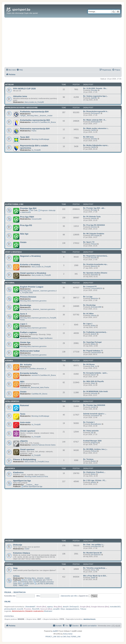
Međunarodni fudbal (30, 351)
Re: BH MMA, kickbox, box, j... (95, 449)
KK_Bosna (52, 122)
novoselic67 (95, 416)
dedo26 (94, 334)
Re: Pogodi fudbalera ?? (93, 351)
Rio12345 (36, 609)
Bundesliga (26, 305)
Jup (92, 433)
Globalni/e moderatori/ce (34, 611)
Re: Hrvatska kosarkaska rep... (96, 264)
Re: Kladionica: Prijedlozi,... (94, 472)
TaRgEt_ (23, 116)
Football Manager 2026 (92, 441)
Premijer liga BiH (28, 208)
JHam (93, 383)
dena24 (66, 607)
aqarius (50, 607)
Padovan (41, 445)
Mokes (93, 344)
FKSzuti (94, 244)
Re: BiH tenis (88, 137)
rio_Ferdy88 (39, 102)
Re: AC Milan (88, 314)
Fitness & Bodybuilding (25, 459)
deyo (36, 485)
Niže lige (24, 234)
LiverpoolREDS (97, 288)
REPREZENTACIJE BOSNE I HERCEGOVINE (21, 108)
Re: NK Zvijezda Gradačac (94, 234)
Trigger (41, 338)
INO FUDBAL (10, 283)
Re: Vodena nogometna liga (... (96, 96)
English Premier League (32, 287)
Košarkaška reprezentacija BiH (35, 120)
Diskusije (18, 545)
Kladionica (18, 472)
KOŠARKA (9, 361)
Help (15, 568)
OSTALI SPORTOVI (12, 401)
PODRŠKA (9, 564)
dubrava (35, 338)
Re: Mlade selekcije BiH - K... (95, 120)
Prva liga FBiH (27, 217)
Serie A (24, 314)
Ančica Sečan (68, 634)
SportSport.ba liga (22, 481)
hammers (44, 291)
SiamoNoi (94, 275)
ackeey (93, 482)
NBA (22, 382)
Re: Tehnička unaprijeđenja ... (95, 568)
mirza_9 (94, 570)
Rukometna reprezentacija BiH (35, 129)
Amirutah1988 (96, 307)
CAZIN (93, 130)
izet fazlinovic (96, 555)
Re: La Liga (88, 297)
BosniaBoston (96, 424)
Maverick (94, 266)
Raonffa (94, 258)
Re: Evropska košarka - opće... (96, 373)
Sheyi (63, 609)
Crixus (47, 462)
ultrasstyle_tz (41, 369)
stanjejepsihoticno (72, 609)
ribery (27, 102)
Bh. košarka (26, 365)
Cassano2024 (96, 353)
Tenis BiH (25, 137)
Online (7, 602)
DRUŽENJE (9, 541)
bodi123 (34, 445)
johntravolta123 (10, 609)
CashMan (44, 122)
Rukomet (24, 405)
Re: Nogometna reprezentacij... (96, 256)
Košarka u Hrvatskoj (30, 265)
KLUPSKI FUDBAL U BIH (14, 204)
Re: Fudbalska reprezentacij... (95, 332)
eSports (24, 441)
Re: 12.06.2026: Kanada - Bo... (95, 88)
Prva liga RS (26, 225)
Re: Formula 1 (89, 422)
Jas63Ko (94, 98)
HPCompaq (95, 235)
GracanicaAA (36, 219)
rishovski (94, 393)
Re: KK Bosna (89, 364)
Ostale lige (25, 342)
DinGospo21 (95, 113)
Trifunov (83, 609)
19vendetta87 (30, 607)
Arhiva (16, 576)
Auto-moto (25, 422)
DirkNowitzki (95, 122)
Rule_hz (94, 366)
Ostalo (23, 242)
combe (93, 407)
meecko (94, 218)
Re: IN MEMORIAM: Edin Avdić (96, 391)
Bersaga (94, 210)
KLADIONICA (10, 468)
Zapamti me (85, 596)
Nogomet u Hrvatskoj (30, 256)
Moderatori (48, 611)
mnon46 (20, 609)
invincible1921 (96, 546)
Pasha (34, 131)
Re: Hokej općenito (91, 431)
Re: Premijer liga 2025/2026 (94, 405)
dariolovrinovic (89, 619)
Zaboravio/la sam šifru (69, 596)
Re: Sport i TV (89, 242)
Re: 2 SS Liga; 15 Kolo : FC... (95, 480)
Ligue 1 (24, 324)
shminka (94, 139)
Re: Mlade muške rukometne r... (96, 128)
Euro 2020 (27, 580)
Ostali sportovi (27, 449)
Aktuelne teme (20, 96)
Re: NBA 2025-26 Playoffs (93, 381)
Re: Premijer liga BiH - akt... (94, 208)
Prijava (8, 592)
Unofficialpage (44, 139)
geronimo (52, 291)
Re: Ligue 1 (88, 324)
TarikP (93, 578)
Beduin (93, 461)
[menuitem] (20, 70)
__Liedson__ (29, 485)
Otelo (31, 293)
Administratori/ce (18, 611)
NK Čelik (33, 210)
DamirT (94, 375)
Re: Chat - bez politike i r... (94, 545)
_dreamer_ (43, 116)
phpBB (55, 631)
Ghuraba (94, 90)
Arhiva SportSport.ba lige (32, 486)
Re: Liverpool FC (90, 287)
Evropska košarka (29, 373)
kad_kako (40, 387)
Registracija (19, 592)
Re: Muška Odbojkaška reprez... (96, 145)
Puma (22, 320)
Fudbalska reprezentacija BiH (34, 112)
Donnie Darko (50, 445)
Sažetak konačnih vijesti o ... (95, 414)
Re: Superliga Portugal (92, 342)
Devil (30, 338)
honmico (94, 227)
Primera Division (28, 297)
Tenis (23, 414)
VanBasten (48, 338)
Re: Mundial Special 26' (93, 553)
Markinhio (94, 298)
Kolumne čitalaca (21, 553)
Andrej (93, 325)
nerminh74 (35, 122)
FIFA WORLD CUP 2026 (24, 89)
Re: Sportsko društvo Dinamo (95, 273)
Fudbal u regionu (28, 332)
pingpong (94, 443)
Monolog (30, 116)
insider (32, 102)
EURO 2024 (28, 584)
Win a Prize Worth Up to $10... (95, 576)
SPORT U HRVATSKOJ (13, 252)
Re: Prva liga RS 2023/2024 (94, 225)
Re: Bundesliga (89, 305)
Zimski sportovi (28, 431)
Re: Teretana (88, 459)
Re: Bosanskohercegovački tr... (96, 111)
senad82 (56, 609)
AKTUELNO (9, 85)
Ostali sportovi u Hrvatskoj (33, 273)
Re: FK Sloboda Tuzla (92, 217)
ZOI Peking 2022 (25, 582)
